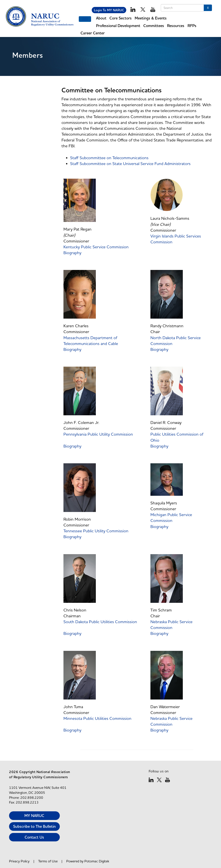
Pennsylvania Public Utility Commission (98, 434)
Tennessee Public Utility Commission (96, 531)
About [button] (101, 18)
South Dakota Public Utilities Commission (100, 622)
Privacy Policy (19, 861)
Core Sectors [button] (121, 18)
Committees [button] (154, 26)
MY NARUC (34, 816)
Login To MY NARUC (109, 10)
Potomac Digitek (97, 861)
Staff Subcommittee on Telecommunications (109, 158)
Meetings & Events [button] (151, 18)
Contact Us (34, 837)
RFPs (192, 26)
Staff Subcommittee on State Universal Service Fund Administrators (130, 164)
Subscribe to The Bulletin (34, 826)
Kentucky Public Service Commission (97, 247)
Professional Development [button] (118, 26)
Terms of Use (48, 861)
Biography (72, 253)
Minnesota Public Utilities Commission (97, 718)
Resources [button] (176, 26)
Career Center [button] (93, 33)
